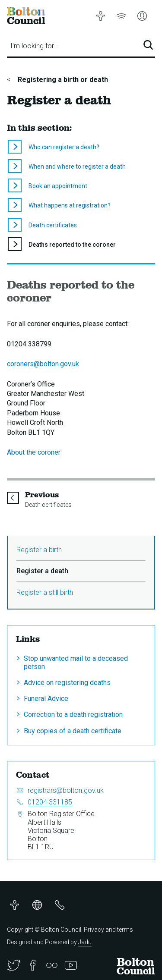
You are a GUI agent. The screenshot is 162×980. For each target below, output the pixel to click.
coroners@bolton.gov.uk (43, 364)
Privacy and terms (108, 930)
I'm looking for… (34, 46)
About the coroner (34, 452)
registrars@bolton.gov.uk (66, 790)
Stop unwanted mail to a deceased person (76, 663)
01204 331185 (50, 802)
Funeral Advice (46, 699)
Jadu (85, 942)
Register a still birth (45, 592)
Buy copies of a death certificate (73, 731)
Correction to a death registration (73, 715)
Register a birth (39, 550)
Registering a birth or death (62, 80)
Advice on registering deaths (67, 683)
